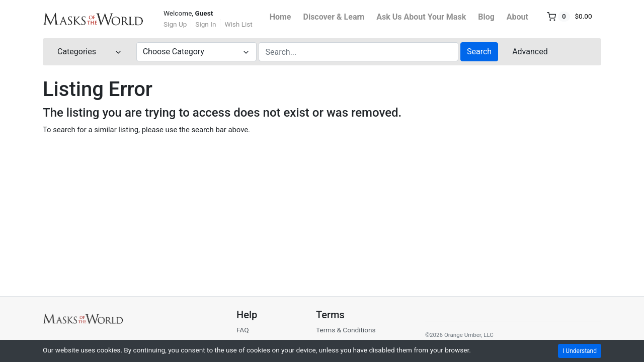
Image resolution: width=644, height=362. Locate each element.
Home (280, 17)
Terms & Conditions (346, 330)
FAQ (243, 330)
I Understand (580, 351)
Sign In (206, 24)
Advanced (530, 52)
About (517, 17)
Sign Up (175, 24)
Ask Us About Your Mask (421, 17)
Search (479, 52)
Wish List (238, 24)
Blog (486, 17)
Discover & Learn (334, 17)
